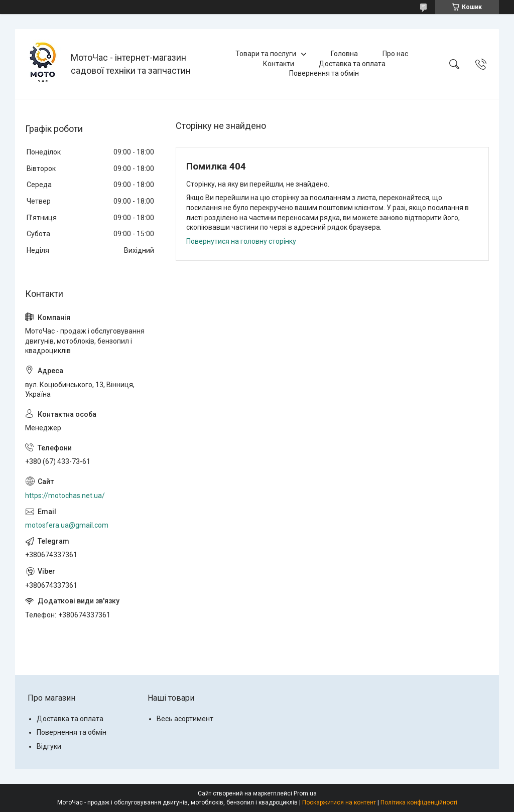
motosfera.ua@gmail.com (67, 525)
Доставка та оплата (352, 64)
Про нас (395, 54)
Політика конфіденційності (419, 802)
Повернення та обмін (324, 73)
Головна (344, 54)
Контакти (279, 64)
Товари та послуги (266, 54)
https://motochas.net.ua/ (65, 496)
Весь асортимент (185, 719)
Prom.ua (305, 793)
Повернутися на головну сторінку (241, 241)
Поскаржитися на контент (339, 802)
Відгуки (49, 746)
